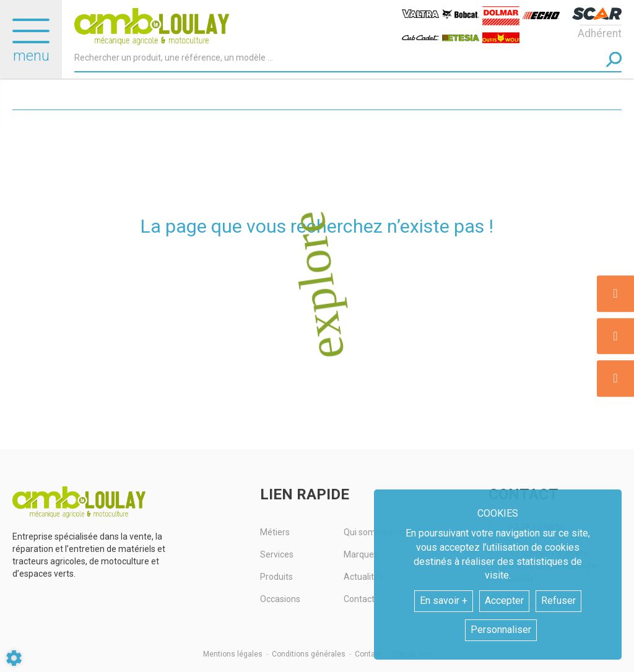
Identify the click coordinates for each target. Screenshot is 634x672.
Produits (276, 577)
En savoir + (444, 601)
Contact (368, 654)
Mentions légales (233, 654)
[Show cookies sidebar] (14, 658)
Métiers (275, 532)
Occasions (280, 599)
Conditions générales (309, 654)
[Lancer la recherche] (614, 59)
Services (277, 554)
